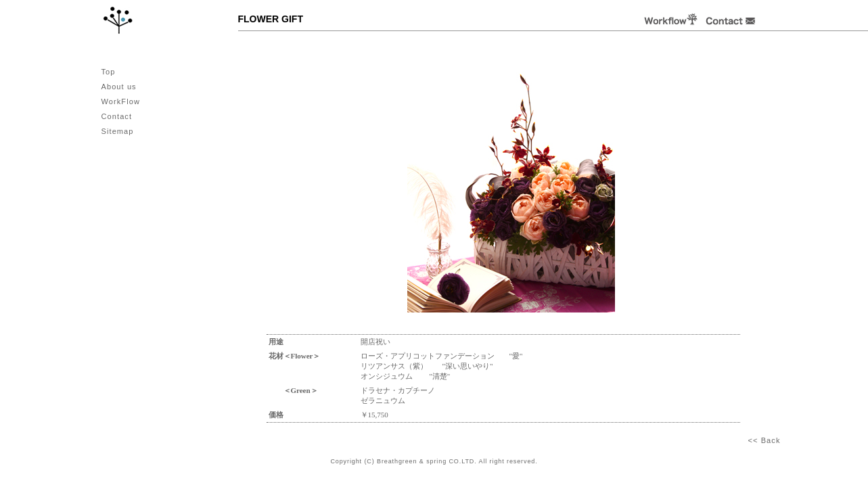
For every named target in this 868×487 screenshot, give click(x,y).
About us (119, 87)
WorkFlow (121, 101)
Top (109, 72)
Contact (117, 116)
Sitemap (118, 131)
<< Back (764, 440)
